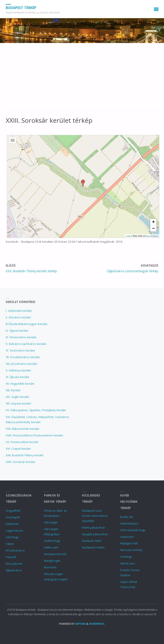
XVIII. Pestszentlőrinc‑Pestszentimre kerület (34, 435)
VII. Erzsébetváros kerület (23, 357)
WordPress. (97, 624)
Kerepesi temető (55, 554)
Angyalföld (13, 511)
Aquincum (127, 537)
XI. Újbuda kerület (17, 377)
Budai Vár (127, 517)
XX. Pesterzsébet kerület (22, 442)
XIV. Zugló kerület (17, 397)
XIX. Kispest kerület (18, 403)
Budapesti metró (93, 547)
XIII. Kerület (13, 390)
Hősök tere (128, 563)
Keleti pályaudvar (94, 527)
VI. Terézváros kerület (20, 350)
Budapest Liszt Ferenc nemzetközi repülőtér (95, 516)
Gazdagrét (13, 517)
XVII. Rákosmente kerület (22, 429)
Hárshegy (12, 537)
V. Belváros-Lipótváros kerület (26, 344)
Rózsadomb (14, 564)
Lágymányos (15, 530)
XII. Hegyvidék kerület (20, 384)
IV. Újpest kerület (17, 331)
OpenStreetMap (152, 236)
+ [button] (153, 222)
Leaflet (128, 236)
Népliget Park (129, 543)
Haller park (51, 547)
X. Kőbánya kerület (18, 370)
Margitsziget (52, 561)
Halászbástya (129, 523)
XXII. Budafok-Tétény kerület (25, 455)
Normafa (50, 567)
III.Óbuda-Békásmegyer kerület (26, 324)
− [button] (153, 228)
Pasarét (11, 557)
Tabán (10, 544)
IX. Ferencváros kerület (21, 337)
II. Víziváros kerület (18, 317)
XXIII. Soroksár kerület (20, 462)
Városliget (51, 522)
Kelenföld (12, 524)
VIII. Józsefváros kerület (21, 364)
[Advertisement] (82, 79)
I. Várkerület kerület (19, 311)
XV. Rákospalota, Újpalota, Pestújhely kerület (36, 410)
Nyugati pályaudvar (95, 534)
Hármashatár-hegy (133, 530)
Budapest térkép (21, 8)
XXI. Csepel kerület (18, 449)
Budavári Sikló (92, 541)
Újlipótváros (14, 570)
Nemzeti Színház (131, 550)
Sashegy (126, 557)
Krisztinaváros (15, 550)
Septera (80, 624)
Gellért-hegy (52, 541)
